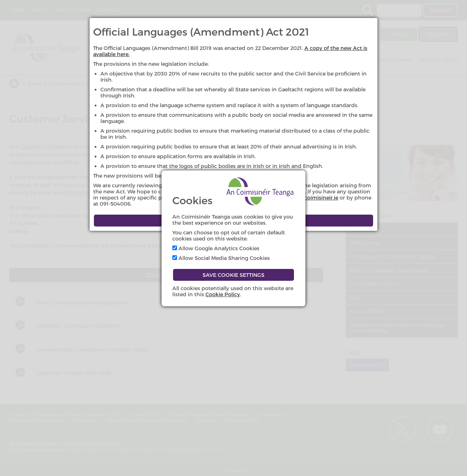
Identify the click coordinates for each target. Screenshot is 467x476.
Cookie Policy (223, 294)
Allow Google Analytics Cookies (216, 248)
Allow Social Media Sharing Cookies (221, 258)
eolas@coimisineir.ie (312, 198)
